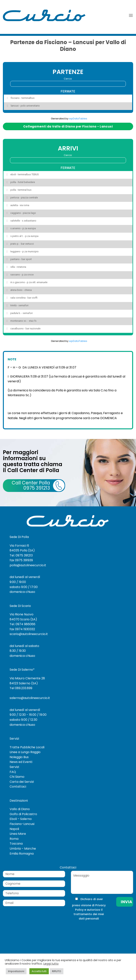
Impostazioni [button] (16, 971)
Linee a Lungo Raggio (25, 752)
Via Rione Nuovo (22, 614)
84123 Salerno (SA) (24, 683)
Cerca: (68, 82)
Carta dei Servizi (22, 782)
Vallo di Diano (20, 809)
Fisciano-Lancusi (22, 824)
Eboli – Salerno (21, 819)
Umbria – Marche (23, 849)
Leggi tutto (51, 964)
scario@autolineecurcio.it (29, 634)
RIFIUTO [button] (57, 971)
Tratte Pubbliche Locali (27, 747)
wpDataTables (78, 119)
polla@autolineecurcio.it (28, 565)
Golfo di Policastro (23, 814)
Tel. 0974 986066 (22, 624)
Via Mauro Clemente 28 (27, 678)
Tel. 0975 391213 (21, 555)
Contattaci (18, 787)
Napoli (14, 829)
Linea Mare (18, 834)
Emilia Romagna (22, 854)
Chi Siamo (17, 777)
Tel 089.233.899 (21, 688)
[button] (131, 15)
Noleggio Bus (19, 757)
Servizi (14, 767)
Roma (14, 839)
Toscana (16, 844)
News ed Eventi (21, 762)
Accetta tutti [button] (39, 971)
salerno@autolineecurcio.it (30, 698)
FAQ (13, 772)
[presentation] (97, 929)
